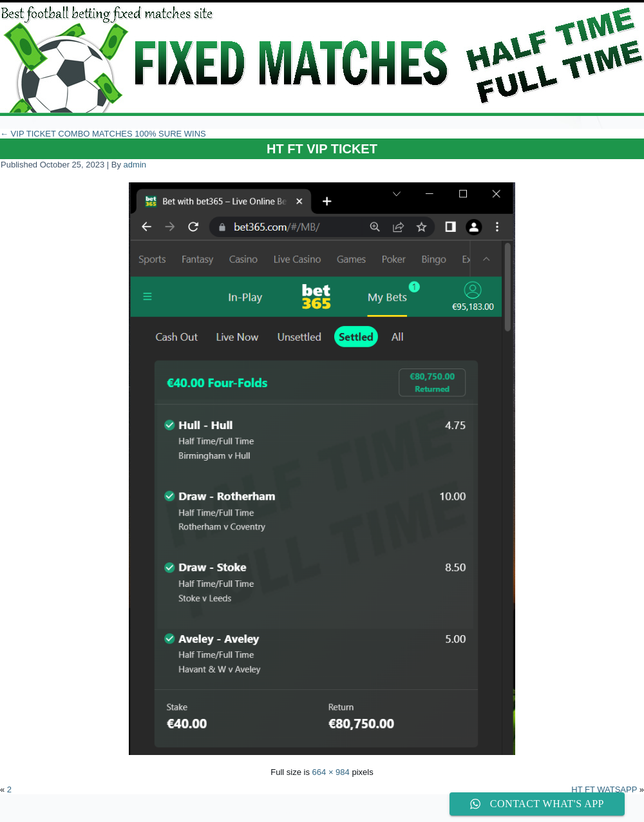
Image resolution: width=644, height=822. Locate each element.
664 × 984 (331, 772)
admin (135, 165)
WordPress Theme (331, 812)
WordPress (274, 812)
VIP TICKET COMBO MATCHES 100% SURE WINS (103, 134)
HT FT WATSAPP (604, 789)
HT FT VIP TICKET (322, 149)
